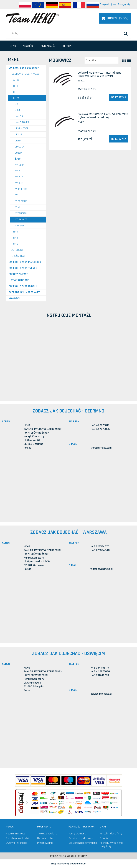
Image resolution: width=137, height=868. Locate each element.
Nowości (14, 298)
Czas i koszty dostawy (81, 838)
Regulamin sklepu (16, 834)
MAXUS (19, 183)
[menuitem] (13, 46)
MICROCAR (21, 201)
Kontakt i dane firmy (111, 834)
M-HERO (19, 226)
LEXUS (18, 135)
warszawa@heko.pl (102, 569)
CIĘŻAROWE (18, 256)
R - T (16, 238)
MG (17, 195)
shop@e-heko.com (101, 448)
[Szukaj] (126, 33)
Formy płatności (77, 834)
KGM (17, 110)
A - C (16, 80)
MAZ (17, 171)
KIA (17, 104)
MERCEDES (21, 189)
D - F (16, 86)
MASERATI (21, 165)
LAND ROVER (22, 122)
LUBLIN (19, 153)
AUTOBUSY (17, 250)
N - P (16, 232)
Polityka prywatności (17, 838)
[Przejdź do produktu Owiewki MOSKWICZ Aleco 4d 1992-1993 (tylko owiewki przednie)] (64, 121)
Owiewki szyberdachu (23, 286)
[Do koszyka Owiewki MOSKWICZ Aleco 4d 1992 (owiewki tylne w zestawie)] (119, 97)
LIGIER (18, 141)
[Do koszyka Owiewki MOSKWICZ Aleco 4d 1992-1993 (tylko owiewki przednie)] (119, 139)
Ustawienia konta (47, 838)
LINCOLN (20, 147)
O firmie (104, 838)
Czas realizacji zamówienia (83, 843)
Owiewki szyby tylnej (23, 268)
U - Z (16, 244)
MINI (17, 207)
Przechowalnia (45, 843)
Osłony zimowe (18, 274)
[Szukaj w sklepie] (68, 33)
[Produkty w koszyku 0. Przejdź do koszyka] (115, 18)
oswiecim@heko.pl (101, 694)
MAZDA (19, 177)
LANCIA (19, 116)
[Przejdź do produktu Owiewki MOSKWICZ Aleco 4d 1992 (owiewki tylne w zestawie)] (64, 80)
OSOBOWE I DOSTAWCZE (25, 74)
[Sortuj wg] (102, 60)
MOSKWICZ (21, 220)
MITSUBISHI (21, 213)
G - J (16, 92)
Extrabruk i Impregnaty (24, 292)
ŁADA (18, 159)
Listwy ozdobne (19, 280)
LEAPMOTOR (22, 128)
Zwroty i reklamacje (17, 843)
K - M (16, 98)
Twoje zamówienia (47, 834)
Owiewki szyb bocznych (24, 68)
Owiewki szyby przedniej (25, 262)
